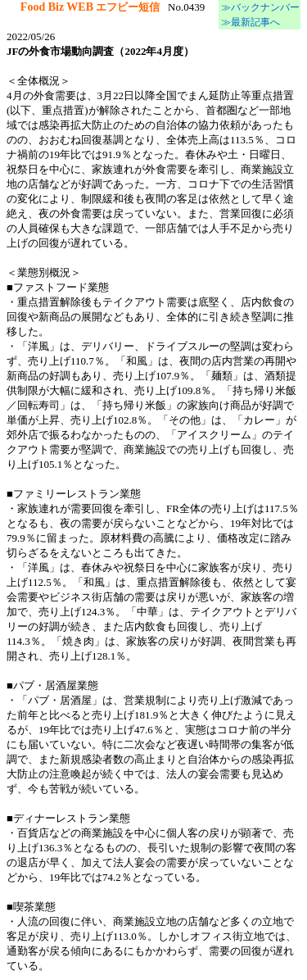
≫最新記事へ (249, 22)
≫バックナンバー (259, 7)
